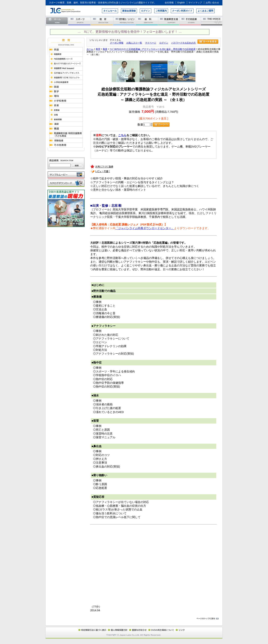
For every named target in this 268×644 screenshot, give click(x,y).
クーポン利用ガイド (182, 11)
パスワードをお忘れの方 (184, 43)
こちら (122, 135)
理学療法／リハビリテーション (125, 21)
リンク (180, 630)
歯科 (147, 21)
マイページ (151, 43)
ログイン (146, 11)
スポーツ (80, 21)
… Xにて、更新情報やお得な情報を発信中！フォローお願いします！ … (130, 32)
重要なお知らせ (137, 630)
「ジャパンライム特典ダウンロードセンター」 (145, 228)
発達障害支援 (169, 21)
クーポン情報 (117, 43)
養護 (105, 49)
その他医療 (190, 21)
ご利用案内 (161, 11)
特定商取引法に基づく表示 (92, 630)
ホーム (57, 21)
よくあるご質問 (205, 11)
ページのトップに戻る (134, 619)
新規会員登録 (129, 11)
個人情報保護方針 (117, 630)
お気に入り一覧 (134, 43)
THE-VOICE (212, 21)
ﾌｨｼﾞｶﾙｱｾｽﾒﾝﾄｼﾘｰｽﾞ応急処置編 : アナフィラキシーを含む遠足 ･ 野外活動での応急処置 (153, 49)
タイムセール (110, 11)
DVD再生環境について (162, 630)
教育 (102, 21)
